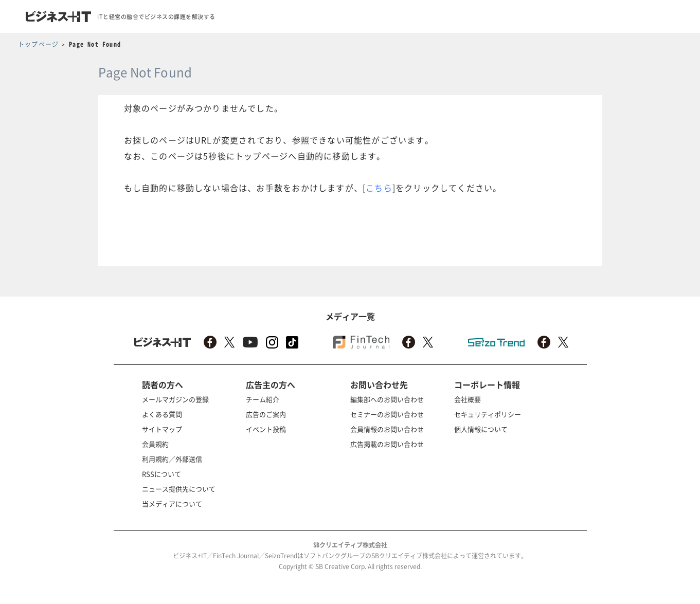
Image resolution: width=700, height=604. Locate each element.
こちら (379, 188)
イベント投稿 (266, 429)
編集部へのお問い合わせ (387, 399)
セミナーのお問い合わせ (387, 414)
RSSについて (161, 474)
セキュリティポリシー (488, 414)
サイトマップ (162, 429)
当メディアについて (172, 504)
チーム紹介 (263, 399)
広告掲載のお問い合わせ (387, 444)
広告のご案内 (266, 414)
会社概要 (468, 399)
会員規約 (155, 444)
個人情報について (481, 429)
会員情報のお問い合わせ (387, 429)
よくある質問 (162, 414)
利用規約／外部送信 (172, 459)
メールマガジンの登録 (175, 399)
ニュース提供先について (179, 489)
